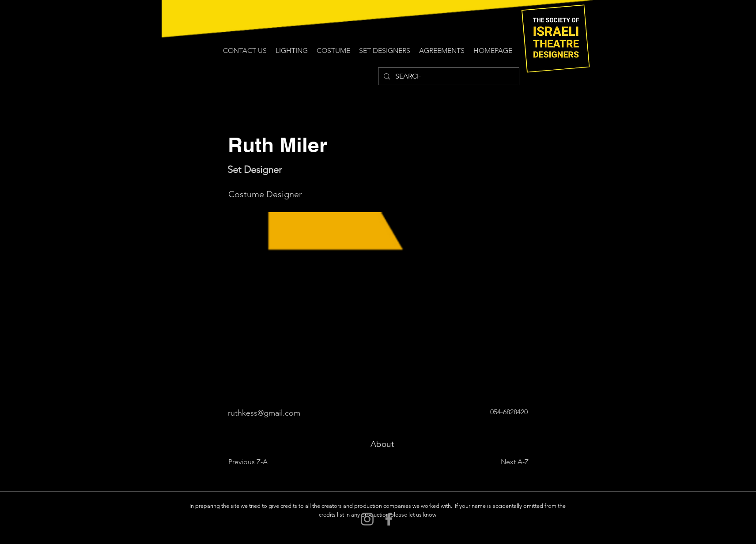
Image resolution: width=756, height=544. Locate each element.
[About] (382, 444)
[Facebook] (389, 519)
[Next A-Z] (507, 462)
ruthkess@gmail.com (264, 413)
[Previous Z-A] (257, 462)
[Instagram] (367, 519)
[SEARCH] (448, 76)
